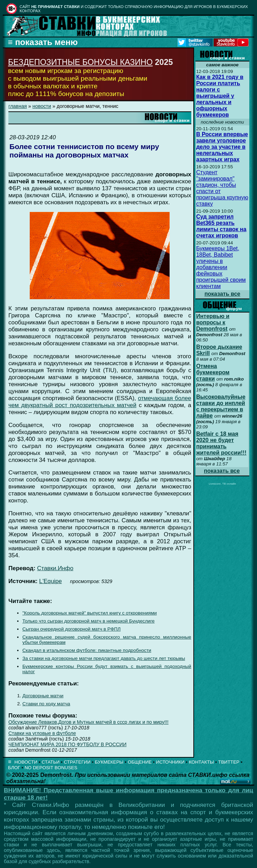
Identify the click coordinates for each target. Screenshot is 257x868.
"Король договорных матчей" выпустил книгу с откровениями (90, 613)
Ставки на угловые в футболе (42, 733)
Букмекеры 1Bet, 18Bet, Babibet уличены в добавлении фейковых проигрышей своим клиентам (221, 267)
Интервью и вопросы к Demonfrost (213, 322)
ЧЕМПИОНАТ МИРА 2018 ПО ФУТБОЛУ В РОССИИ (67, 744)
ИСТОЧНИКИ (170, 762)
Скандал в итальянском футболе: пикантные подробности (87, 650)
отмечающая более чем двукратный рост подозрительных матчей (100, 402)
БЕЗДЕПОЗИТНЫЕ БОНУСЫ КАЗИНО (80, 62)
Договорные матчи (43, 696)
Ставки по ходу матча (46, 704)
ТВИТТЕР (229, 762)
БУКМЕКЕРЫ (109, 762)
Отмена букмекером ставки (213, 372)
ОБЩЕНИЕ (140, 762)
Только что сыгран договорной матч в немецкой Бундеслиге (88, 621)
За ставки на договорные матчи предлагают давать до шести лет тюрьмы (104, 658)
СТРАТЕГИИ (77, 762)
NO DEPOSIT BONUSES (51, 768)
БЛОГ (14, 768)
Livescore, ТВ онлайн (222, 484)
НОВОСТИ (26, 762)
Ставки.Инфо (55, 568)
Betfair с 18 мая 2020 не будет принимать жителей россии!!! (221, 443)
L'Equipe (51, 581)
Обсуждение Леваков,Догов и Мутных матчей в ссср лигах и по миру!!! (88, 722)
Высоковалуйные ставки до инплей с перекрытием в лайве (221, 406)
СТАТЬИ (51, 762)
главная (18, 106)
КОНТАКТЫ (201, 762)
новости (42, 106)
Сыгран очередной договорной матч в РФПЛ (72, 629)
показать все (223, 294)
